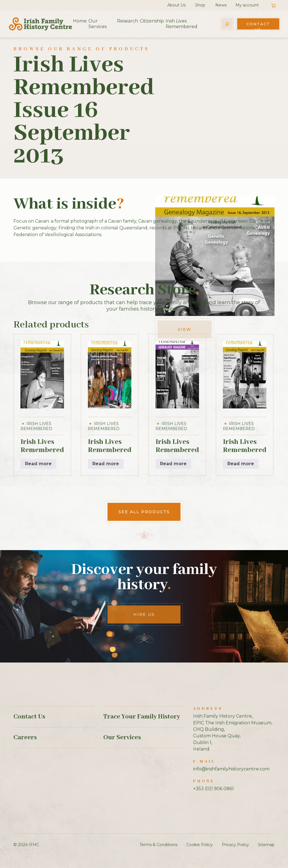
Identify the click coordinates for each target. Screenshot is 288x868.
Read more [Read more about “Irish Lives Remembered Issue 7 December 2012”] (38, 464)
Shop (200, 5)
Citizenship (152, 21)
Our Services (98, 24)
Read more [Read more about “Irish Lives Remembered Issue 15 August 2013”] (241, 464)
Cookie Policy (200, 845)
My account (247, 5)
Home (80, 21)
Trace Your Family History (142, 717)
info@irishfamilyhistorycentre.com (231, 769)
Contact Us (258, 26)
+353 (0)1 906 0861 (213, 789)
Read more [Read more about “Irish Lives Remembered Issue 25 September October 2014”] (173, 464)
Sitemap (266, 845)
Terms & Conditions (158, 845)
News (221, 5)
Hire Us (144, 614)
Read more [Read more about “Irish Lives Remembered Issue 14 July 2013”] (106, 464)
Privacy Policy (235, 845)
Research (128, 21)
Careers (25, 738)
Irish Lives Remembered (181, 24)
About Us (176, 5)
